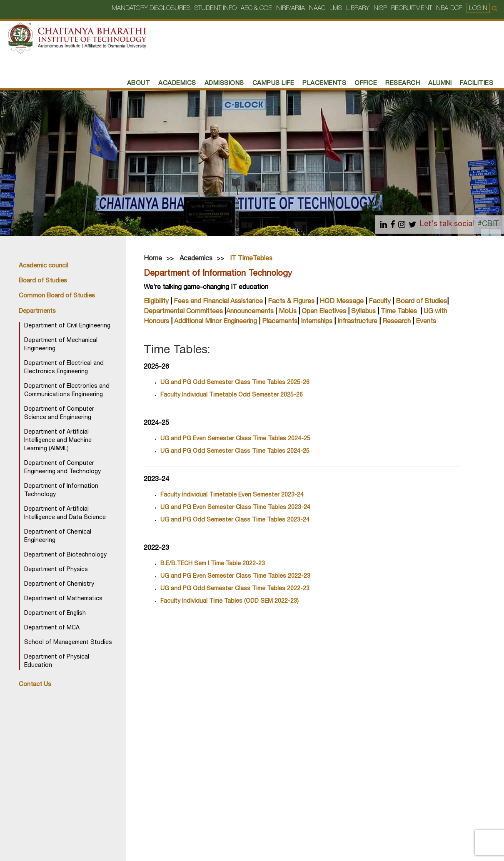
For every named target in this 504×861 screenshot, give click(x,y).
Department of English (55, 614)
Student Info (216, 9)
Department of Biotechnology (65, 555)
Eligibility (156, 302)
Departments (37, 311)
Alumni (440, 84)
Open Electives (325, 312)
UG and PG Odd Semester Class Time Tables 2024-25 (235, 452)
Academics (177, 84)
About (139, 84)
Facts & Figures (291, 302)
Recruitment (412, 9)
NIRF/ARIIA (291, 9)
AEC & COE (256, 9)
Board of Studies (43, 281)
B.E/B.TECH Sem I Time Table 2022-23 (213, 564)
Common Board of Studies (57, 296)
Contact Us (35, 685)
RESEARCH (403, 84)
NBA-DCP (449, 9)
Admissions (224, 84)
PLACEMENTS (324, 84)
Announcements (250, 312)
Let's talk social (447, 225)
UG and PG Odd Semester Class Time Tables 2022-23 (235, 589)
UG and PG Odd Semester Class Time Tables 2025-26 (235, 383)
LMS (336, 9)
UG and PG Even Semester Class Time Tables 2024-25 (235, 439)
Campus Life (273, 84)
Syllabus (363, 312)
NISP (380, 9)
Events (426, 322)
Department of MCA (52, 628)
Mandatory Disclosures (151, 9)
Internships (317, 322)
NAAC (317, 9)
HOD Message (342, 302)
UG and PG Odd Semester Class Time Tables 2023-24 (235, 520)
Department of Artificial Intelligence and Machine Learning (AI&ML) (58, 441)
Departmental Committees (183, 312)
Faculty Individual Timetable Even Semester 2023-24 (232, 495)
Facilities (477, 84)
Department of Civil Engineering (67, 326)
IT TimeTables (251, 259)
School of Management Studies (68, 643)
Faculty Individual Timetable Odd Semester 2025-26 (232, 395)
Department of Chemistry (59, 584)
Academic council (43, 266)
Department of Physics (56, 570)
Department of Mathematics (63, 599)
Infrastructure (357, 322)
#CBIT (488, 225)
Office (366, 84)
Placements (280, 322)
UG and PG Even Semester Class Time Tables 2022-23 (235, 576)
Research (397, 322)
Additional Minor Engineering (216, 322)
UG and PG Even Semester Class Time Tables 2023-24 (235, 508)
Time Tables (399, 312)
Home (153, 259)
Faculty (380, 302)
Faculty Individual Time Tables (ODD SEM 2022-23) (230, 601)
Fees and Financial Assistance (218, 302)
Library (358, 9)
